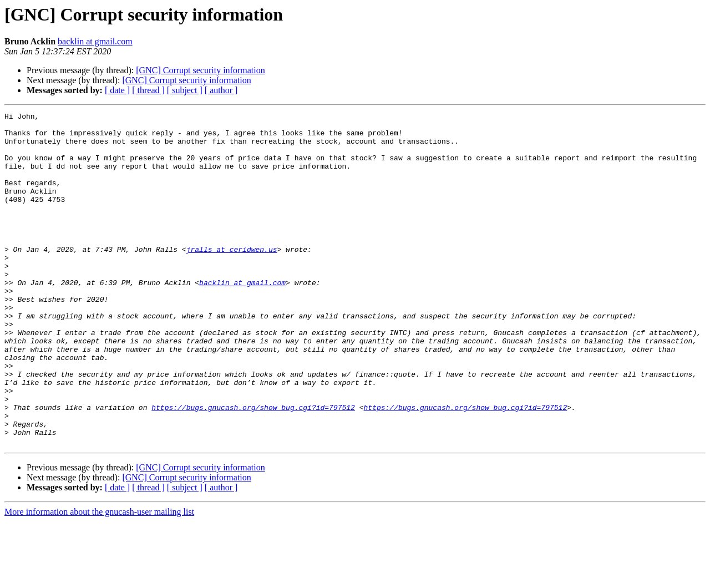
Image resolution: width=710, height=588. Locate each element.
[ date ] (117, 90)
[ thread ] (148, 90)
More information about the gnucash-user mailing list (99, 578)
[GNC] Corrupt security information (200, 70)
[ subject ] (185, 90)
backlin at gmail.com (95, 41)
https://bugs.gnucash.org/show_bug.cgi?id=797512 (253, 467)
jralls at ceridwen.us (232, 277)
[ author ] (221, 90)
